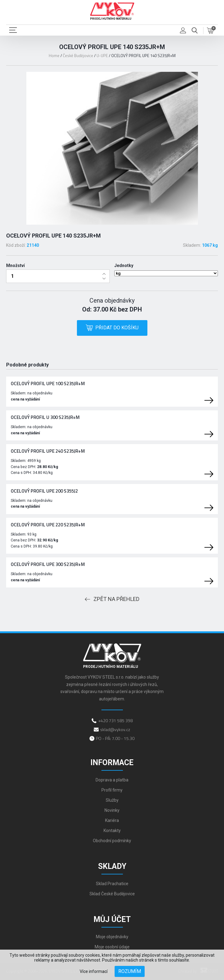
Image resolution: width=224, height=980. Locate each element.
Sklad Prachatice (112, 884)
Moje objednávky (112, 937)
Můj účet (112, 919)
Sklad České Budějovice (112, 894)
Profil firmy (112, 790)
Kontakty (112, 831)
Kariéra (112, 820)
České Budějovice (78, 56)
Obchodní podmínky (112, 841)
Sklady (112, 866)
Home (54, 56)
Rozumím (130, 971)
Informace (112, 763)
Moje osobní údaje (112, 947)
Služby (112, 800)
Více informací (94, 971)
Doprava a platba (112, 780)
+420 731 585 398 (115, 720)
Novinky (112, 810)
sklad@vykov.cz (115, 729)
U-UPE (102, 56)
